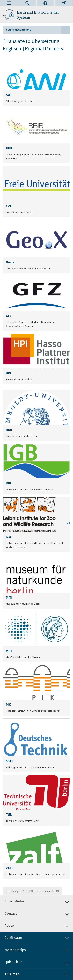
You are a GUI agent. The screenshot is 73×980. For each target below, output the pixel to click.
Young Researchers (38, 30)
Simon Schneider (46, 891)
